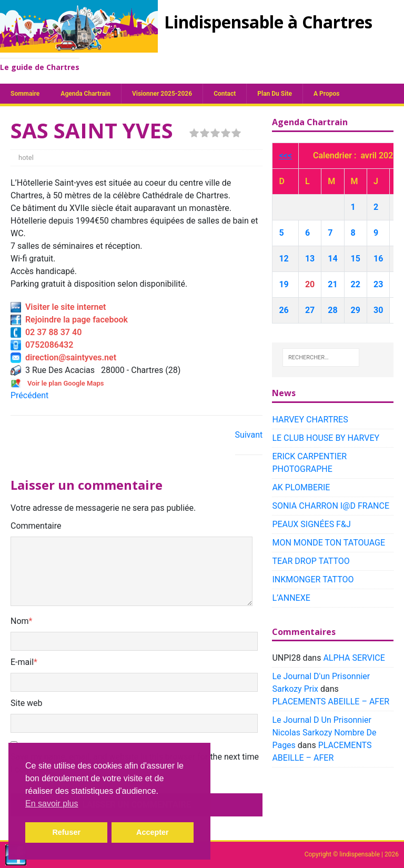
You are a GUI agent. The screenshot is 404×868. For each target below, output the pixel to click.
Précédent (29, 395)
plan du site (275, 94)
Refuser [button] (66, 832)
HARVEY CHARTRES (310, 420)
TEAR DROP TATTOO (311, 561)
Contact (225, 94)
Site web (27, 703)
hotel (26, 158)
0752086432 (42, 345)
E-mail (22, 662)
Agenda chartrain (85, 94)
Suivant (249, 435)
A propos (326, 94)
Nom (20, 621)
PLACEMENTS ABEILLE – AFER (331, 702)
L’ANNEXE (291, 598)
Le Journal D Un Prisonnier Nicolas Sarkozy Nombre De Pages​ (324, 733)
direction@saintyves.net (63, 357)
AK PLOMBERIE (301, 487)
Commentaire (36, 526)
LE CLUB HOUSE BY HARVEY (326, 438)
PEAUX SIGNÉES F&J (311, 524)
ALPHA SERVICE (354, 658)
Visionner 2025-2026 (162, 94)
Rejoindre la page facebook (69, 320)
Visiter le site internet (58, 307)
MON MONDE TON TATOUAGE (329, 543)
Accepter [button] (153, 832)
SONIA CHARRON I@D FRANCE (331, 506)
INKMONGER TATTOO (313, 579)
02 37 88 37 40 (46, 332)
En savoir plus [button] (52, 804)
